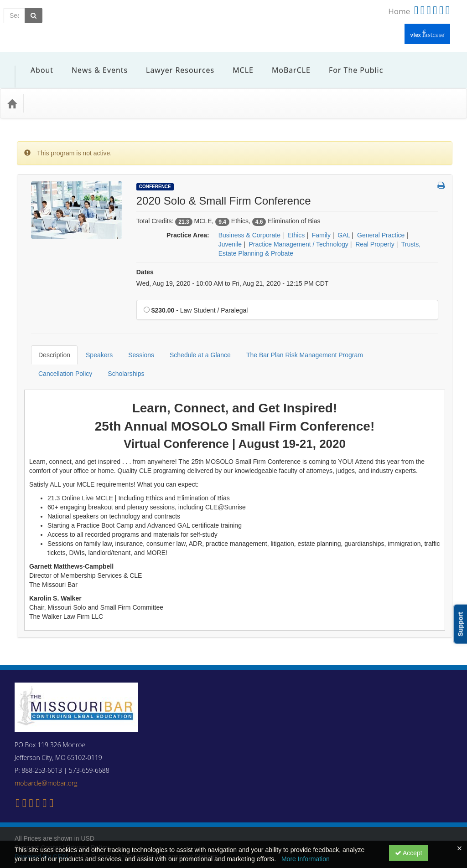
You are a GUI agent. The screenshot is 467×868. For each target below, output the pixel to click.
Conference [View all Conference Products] (155, 173)
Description (47, 334)
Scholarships (50, 353)
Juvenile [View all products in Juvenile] (230, 231)
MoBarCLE (284, 63)
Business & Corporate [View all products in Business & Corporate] (249, 221)
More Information (306, 859)
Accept (409, 853)
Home (399, 11)
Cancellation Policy (399, 334)
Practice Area (54, 90)
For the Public (349, 63)
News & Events (93, 63)
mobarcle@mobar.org (46, 756)
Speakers (92, 334)
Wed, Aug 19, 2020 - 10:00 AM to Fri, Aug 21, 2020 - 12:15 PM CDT (233, 270)
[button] (441, 172)
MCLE (236, 63)
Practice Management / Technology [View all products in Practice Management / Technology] (298, 231)
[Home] (12, 90)
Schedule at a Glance (193, 334)
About (35, 63)
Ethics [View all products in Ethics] (296, 221)
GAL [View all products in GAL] (344, 221)
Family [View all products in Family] (321, 221)
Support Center (38, 820)
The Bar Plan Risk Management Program (298, 334)
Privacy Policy (88, 820)
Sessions (134, 334)
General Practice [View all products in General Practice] (381, 221)
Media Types (107, 90)
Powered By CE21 (43, 829)
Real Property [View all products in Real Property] (375, 231)
